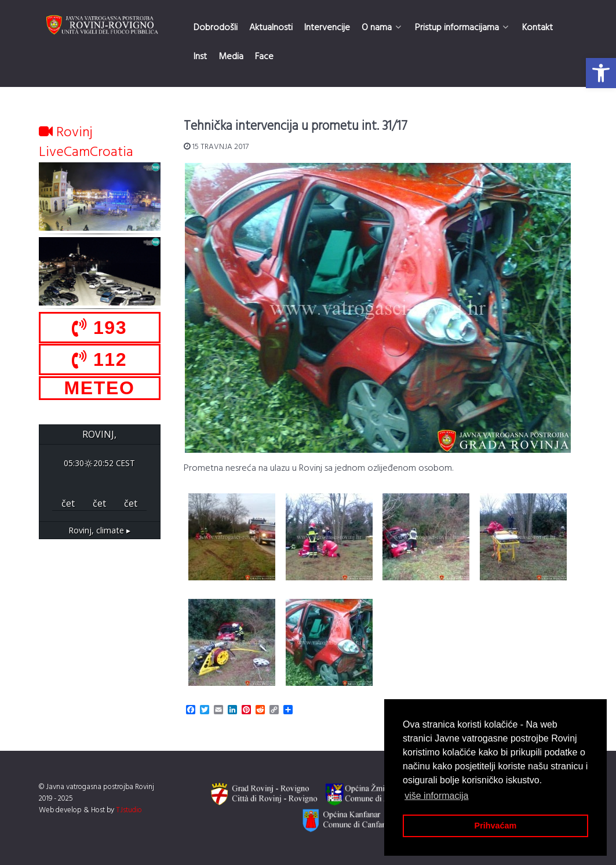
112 (99, 359)
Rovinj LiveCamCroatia (86, 143)
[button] (601, 73)
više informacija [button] (436, 796)
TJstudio (129, 810)
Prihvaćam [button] (496, 826)
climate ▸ (99, 530)
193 (99, 328)
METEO (100, 388)
